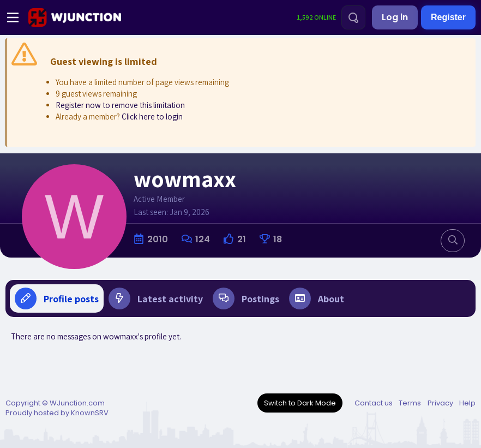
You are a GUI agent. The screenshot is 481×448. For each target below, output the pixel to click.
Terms (410, 403)
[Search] (353, 17)
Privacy (440, 403)
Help (467, 403)
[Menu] (13, 17)
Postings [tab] (246, 298)
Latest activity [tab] (156, 298)
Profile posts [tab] (57, 298)
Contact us (374, 403)
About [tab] (317, 298)
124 (203, 239)
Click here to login (152, 117)
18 (278, 239)
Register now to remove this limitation (120, 105)
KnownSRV (90, 413)
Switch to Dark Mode (300, 403)
